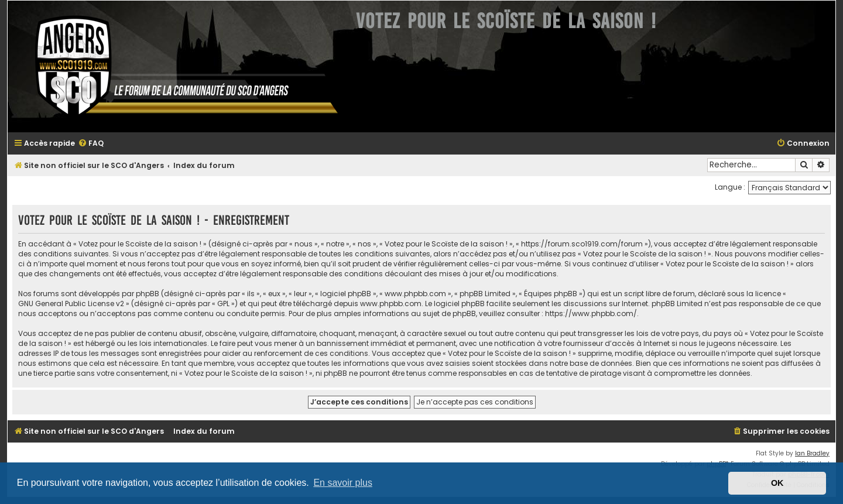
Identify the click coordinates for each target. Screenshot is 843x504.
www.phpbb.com (391, 304)
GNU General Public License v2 (71, 304)
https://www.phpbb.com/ (591, 313)
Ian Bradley (812, 453)
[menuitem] (91, 144)
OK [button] (777, 483)
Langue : (730, 187)
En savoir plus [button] (343, 483)
